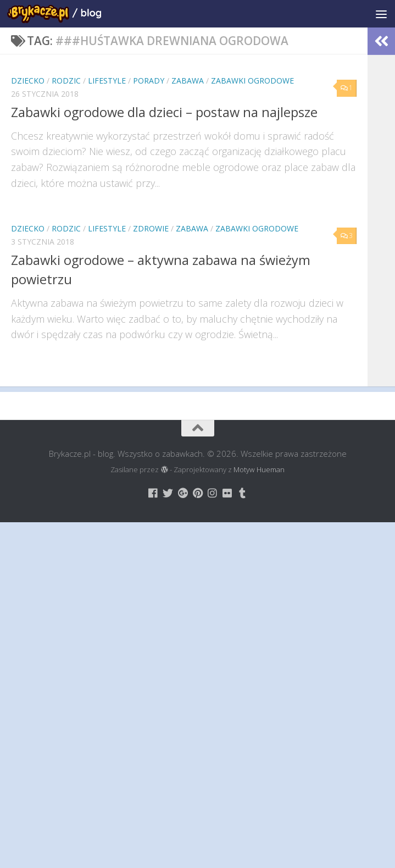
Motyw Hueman (259, 469)
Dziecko (28, 81)
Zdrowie (151, 228)
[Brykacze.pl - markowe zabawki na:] (153, 493)
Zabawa (188, 81)
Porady (149, 81)
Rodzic (66, 81)
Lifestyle (107, 81)
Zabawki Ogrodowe (252, 81)
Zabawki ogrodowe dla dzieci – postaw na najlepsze (164, 112)
